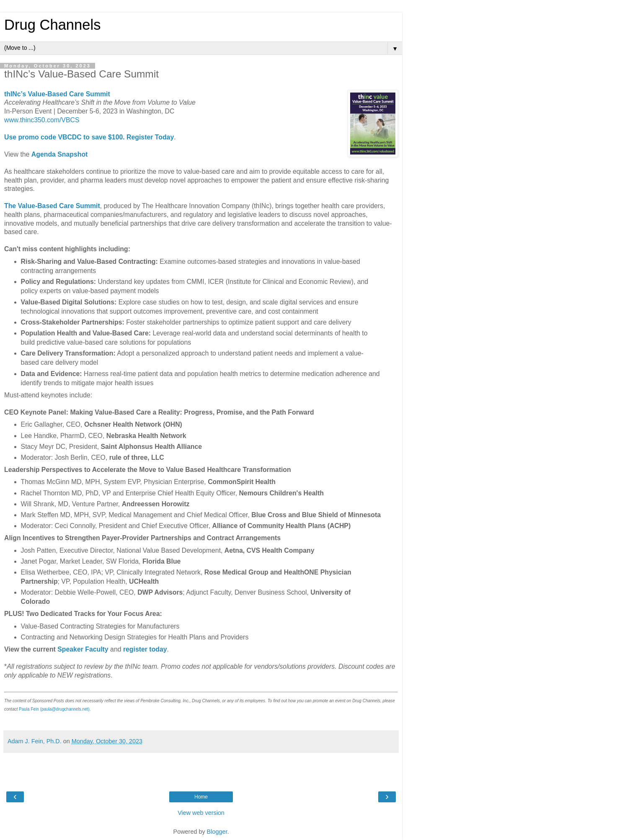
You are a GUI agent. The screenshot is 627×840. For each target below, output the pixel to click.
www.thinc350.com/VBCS (42, 120)
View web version (201, 813)
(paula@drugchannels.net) (65, 709)
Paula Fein (29, 709)
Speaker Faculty (83, 649)
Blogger (217, 832)
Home (201, 797)
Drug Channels (52, 25)
